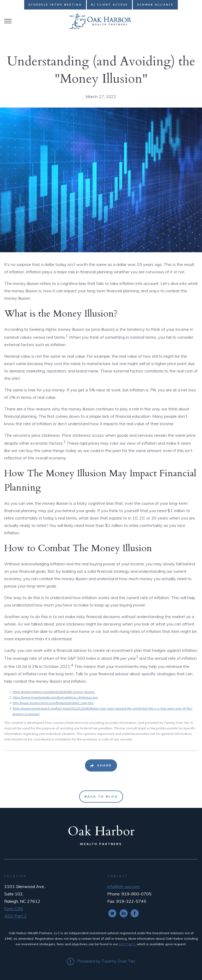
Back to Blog (101, 796)
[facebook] (135, 913)
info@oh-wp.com (123, 886)
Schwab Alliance (155, 5)
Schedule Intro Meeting (55, 5)
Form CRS (14, 909)
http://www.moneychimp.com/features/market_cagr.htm (53, 703)
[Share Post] (101, 765)
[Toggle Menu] (8, 21)
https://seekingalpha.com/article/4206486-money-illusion (54, 692)
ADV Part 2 (15, 916)
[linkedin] (124, 913)
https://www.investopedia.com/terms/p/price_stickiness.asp (55, 697)
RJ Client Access (109, 5)
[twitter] (112, 913)
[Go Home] (101, 21)
